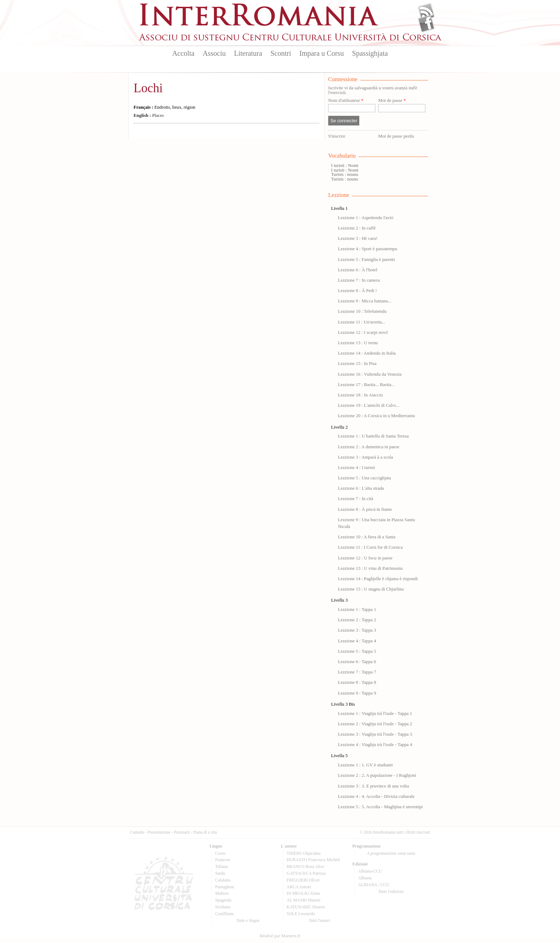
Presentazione (159, 832)
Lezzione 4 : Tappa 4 (357, 641)
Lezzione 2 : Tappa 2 (357, 620)
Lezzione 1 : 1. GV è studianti (365, 765)
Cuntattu (137, 832)
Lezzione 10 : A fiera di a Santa (367, 537)
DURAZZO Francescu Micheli (313, 860)
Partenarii (182, 832)
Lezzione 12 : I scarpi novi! (363, 332)
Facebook (426, 24)
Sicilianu (223, 907)
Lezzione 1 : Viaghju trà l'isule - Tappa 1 (375, 714)
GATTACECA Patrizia (306, 873)
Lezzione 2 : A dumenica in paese (369, 447)
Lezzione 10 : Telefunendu (362, 311)
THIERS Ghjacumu (304, 853)
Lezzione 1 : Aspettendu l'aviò (366, 218)
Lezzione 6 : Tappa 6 (357, 662)
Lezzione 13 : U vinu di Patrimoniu (370, 568)
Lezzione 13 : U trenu (358, 343)
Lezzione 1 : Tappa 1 (357, 609)
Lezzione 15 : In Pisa (357, 364)
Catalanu (223, 880)
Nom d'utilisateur (346, 101)
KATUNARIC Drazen (306, 907)
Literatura (248, 53)
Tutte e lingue (248, 920)
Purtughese (225, 887)
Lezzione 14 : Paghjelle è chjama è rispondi (378, 579)
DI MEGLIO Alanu (304, 893)
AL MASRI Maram (304, 900)
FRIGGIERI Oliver (303, 880)
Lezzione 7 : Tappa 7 (357, 672)
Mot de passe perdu (396, 136)
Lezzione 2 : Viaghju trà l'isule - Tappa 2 (375, 724)
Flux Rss (426, 12)
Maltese (222, 893)
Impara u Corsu (321, 53)
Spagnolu (223, 900)
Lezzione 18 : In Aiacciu (360, 395)
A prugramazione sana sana (391, 853)
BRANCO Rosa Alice (306, 867)
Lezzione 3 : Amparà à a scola (365, 457)
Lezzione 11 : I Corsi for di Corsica (370, 547)
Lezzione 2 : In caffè (357, 228)
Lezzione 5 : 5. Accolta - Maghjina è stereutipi (380, 807)
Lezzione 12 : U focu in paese (365, 558)
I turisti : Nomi (345, 166)
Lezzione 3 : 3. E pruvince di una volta (373, 786)
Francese (223, 860)
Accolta (183, 53)
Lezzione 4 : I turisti (356, 468)
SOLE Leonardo (301, 914)
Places (149, 115)
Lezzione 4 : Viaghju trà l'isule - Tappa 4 (375, 745)
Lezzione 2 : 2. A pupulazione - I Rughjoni (377, 775)
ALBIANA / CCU (374, 885)
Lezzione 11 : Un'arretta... (362, 322)
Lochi (148, 88)
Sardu (220, 873)
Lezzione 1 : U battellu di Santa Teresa (373, 436)
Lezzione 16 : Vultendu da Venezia (370, 374)
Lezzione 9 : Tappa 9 (357, 693)
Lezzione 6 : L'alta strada (361, 488)
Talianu (222, 867)
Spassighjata (370, 53)
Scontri (281, 53)
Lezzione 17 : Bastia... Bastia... (366, 385)
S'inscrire (337, 136)
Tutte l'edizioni (391, 892)
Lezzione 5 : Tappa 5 (357, 651)
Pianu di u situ (205, 832)
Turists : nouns (345, 174)
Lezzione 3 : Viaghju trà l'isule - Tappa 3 (375, 734)
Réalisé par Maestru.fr (280, 936)
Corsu (221, 853)
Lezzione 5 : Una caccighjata (364, 478)
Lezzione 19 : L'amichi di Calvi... (368, 405)
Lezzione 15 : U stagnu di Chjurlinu (371, 589)
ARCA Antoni (299, 887)
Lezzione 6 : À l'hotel (357, 270)
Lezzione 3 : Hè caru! (358, 238)
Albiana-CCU (370, 871)
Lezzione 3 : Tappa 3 (357, 630)
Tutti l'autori (319, 920)
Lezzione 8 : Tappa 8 (357, 682)
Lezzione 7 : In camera (359, 280)
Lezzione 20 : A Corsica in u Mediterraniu (376, 416)
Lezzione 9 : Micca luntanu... (365, 301)
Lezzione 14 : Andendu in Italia (367, 353)
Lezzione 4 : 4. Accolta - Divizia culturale (376, 796)
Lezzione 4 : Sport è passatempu (367, 249)
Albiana (365, 878)
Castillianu (225, 914)
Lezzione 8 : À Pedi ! (357, 291)
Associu (214, 53)
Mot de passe (392, 101)
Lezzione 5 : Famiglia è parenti (366, 260)
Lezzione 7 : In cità (356, 499)
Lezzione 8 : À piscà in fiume (365, 509)
